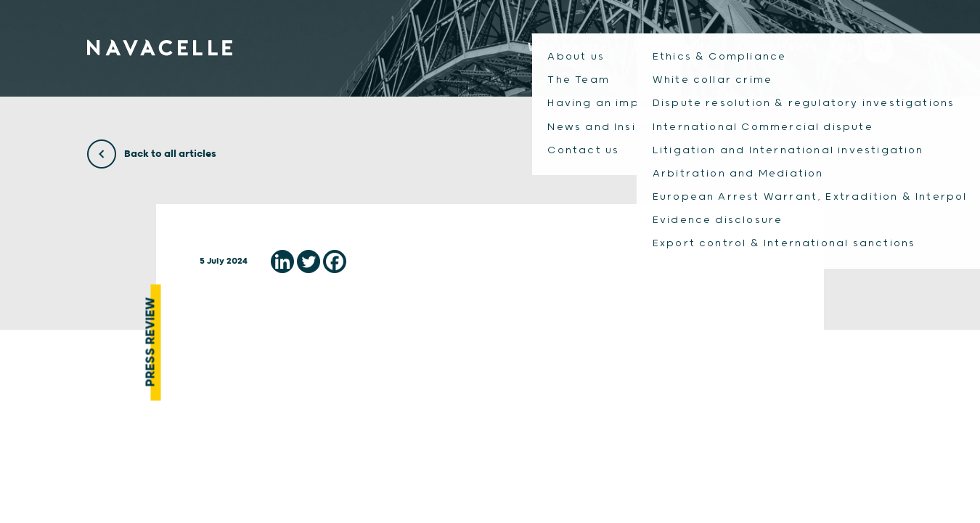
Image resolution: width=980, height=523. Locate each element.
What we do (666, 53)
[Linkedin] (282, 261)
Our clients (775, 53)
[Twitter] (309, 261)
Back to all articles (152, 154)
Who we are (558, 53)
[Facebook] (335, 261)
